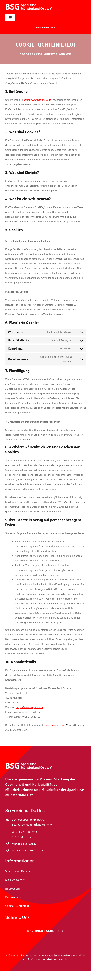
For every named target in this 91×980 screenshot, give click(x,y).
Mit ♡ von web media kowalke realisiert (49, 959)
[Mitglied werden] (45, 27)
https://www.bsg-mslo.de (37, 100)
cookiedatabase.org (54, 725)
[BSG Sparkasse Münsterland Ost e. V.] (29, 3)
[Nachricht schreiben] (45, 931)
